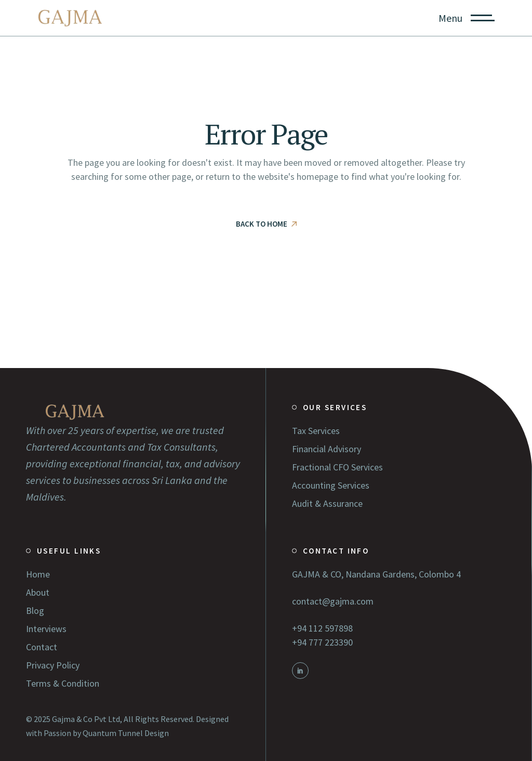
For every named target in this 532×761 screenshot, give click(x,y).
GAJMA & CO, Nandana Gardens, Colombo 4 (376, 574)
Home (38, 574)
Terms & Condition (63, 683)
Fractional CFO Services (337, 467)
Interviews (46, 629)
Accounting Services (331, 485)
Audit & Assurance (327, 503)
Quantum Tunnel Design (126, 733)
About (38, 592)
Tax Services (316, 431)
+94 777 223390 (322, 642)
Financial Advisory (327, 449)
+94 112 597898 (322, 628)
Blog (35, 611)
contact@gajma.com (333, 601)
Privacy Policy (53, 665)
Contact (42, 647)
